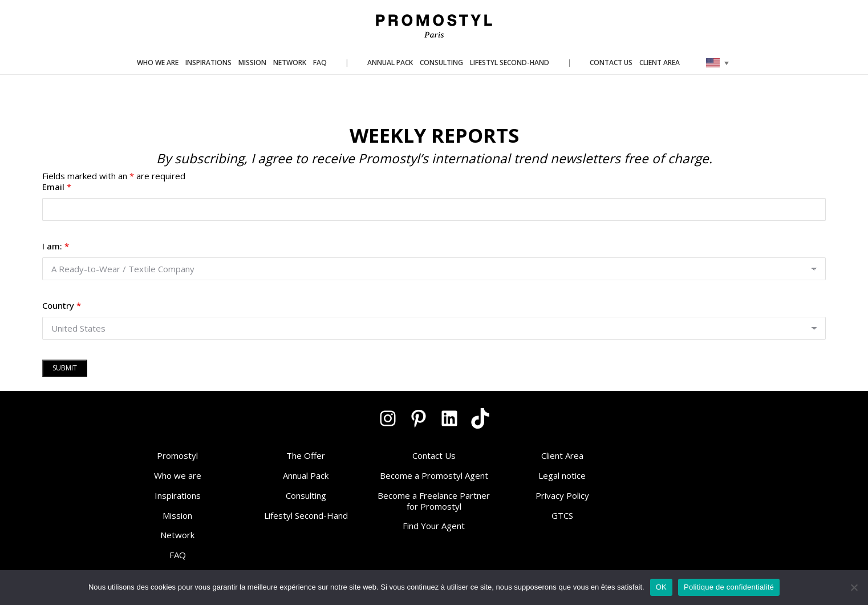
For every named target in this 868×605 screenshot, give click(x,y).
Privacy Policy (562, 495)
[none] (717, 63)
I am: (56, 246)
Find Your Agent (434, 526)
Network (177, 535)
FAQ (178, 555)
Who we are (178, 475)
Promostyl (177, 455)
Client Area (562, 455)
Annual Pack (306, 475)
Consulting (306, 495)
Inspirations (178, 495)
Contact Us (434, 455)
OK (661, 587)
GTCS (562, 515)
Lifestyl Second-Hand (306, 515)
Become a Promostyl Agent (434, 475)
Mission (177, 515)
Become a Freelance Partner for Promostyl (434, 501)
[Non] (854, 587)
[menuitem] (717, 63)
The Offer (306, 455)
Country (62, 305)
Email (57, 187)
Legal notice (562, 475)
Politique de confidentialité (729, 587)
